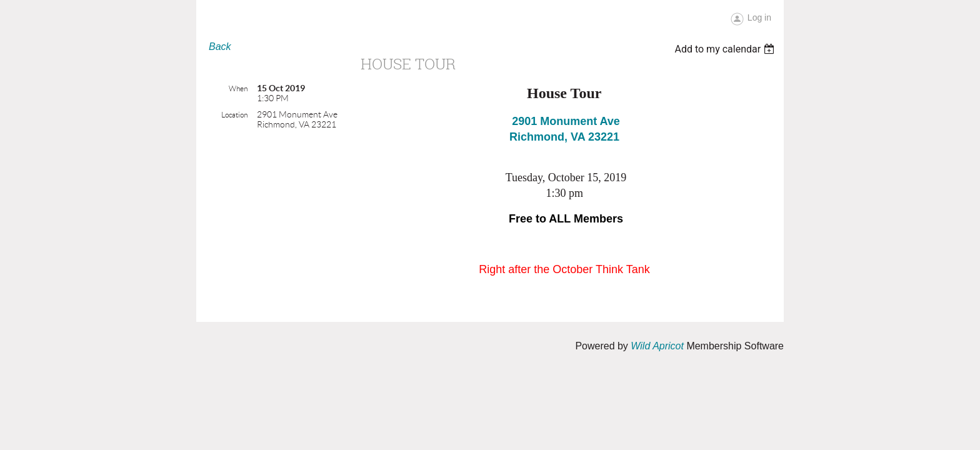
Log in (759, 17)
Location (234, 115)
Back (220, 47)
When (238, 88)
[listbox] (726, 49)
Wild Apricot (657, 346)
